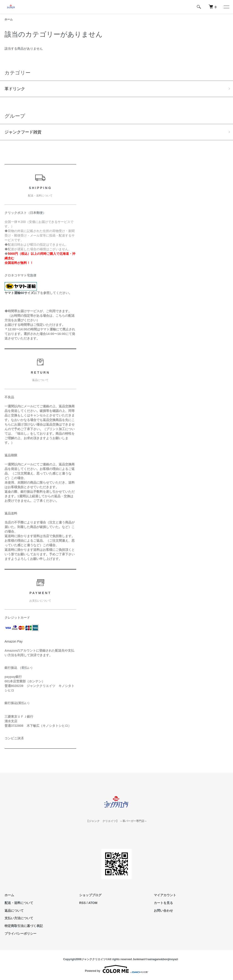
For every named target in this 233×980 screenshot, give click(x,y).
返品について (14, 911)
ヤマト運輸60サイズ (19, 293)
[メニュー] (226, 7)
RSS (82, 903)
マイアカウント (165, 895)
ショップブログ (90, 895)
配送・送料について (19, 903)
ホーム (9, 19)
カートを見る (163, 903)
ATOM (93, 903)
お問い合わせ (163, 911)
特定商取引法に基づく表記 (24, 926)
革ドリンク (15, 89)
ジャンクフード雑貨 (23, 132)
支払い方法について (19, 918)
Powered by (116, 969)
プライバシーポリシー (20, 934)
